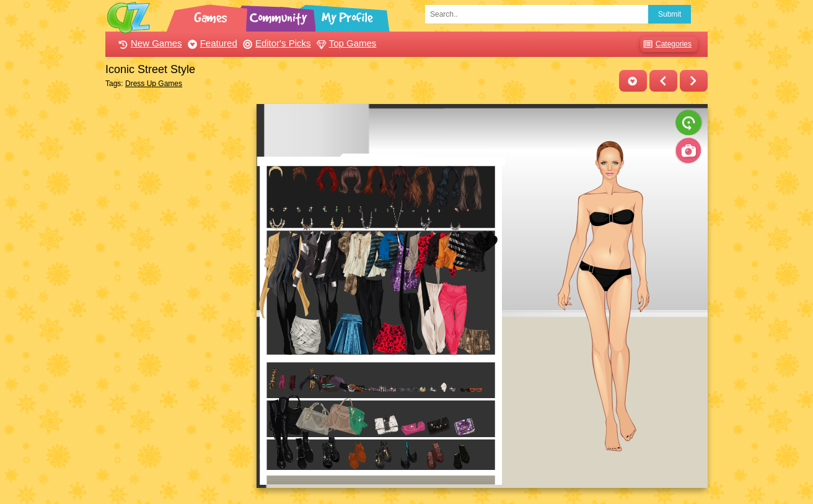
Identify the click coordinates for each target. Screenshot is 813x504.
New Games (149, 43)
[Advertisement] (178, 290)
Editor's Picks (275, 43)
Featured (211, 43)
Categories (666, 44)
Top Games (345, 43)
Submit (670, 14)
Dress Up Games (154, 84)
